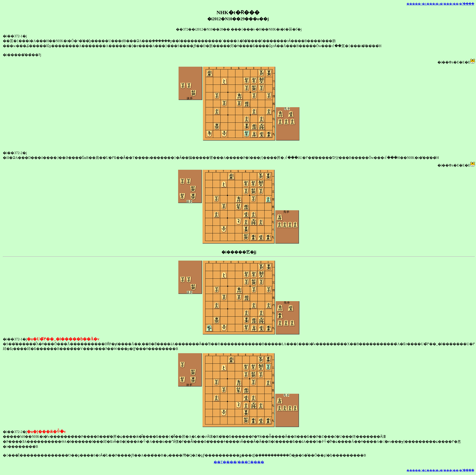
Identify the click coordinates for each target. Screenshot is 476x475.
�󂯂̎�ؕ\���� (467, 4)
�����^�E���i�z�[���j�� (433, 4)
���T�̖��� (251, 462)
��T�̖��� (225, 462)
